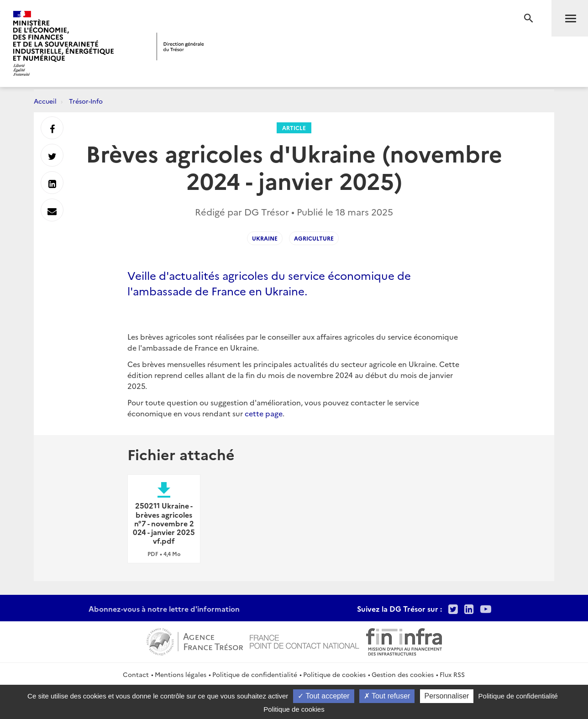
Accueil (45, 101)
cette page (264, 413)
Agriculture (314, 238)
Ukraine (265, 238)
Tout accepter (323, 696)
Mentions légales (181, 674)
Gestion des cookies (403, 674)
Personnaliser (447, 696)
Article (294, 128)
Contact (136, 674)
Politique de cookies (334, 674)
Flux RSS (452, 674)
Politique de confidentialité (255, 674)
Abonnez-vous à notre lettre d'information (164, 609)
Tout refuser (387, 696)
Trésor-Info (86, 101)
